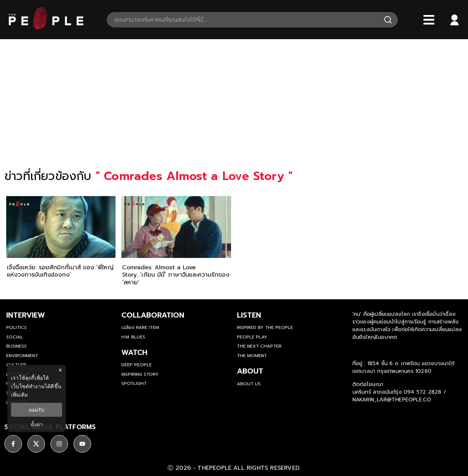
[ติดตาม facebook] (13, 444)
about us (249, 384)
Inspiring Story (140, 374)
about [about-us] (250, 371)
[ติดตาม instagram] (59, 444)
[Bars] (429, 20)
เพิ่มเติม (19, 395)
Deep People (137, 365)
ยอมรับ (37, 410)
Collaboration (153, 315)
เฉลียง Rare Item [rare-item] (140, 327)
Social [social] (15, 337)
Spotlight (134, 383)
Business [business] (16, 346)
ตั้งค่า (37, 424)
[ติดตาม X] (36, 444)
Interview (26, 315)
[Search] (388, 20)
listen (249, 315)
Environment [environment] (22, 356)
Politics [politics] (16, 327)
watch (134, 352)
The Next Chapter (259, 346)
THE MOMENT (252, 356)
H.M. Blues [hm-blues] (133, 337)
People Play (252, 337)
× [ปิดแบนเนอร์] (60, 370)
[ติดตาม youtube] (82, 444)
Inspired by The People (265, 327)
